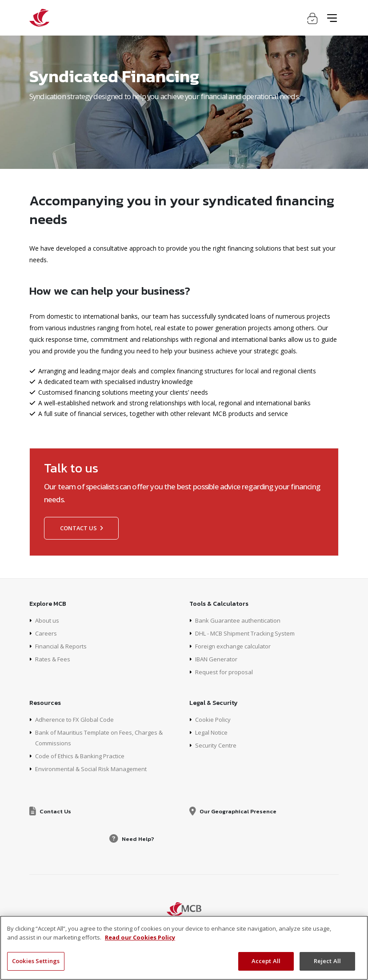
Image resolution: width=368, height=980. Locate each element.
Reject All (327, 961)
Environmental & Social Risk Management (95, 769)
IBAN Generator (218, 659)
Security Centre (217, 745)
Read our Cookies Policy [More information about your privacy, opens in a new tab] (140, 937)
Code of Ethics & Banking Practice (84, 756)
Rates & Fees (54, 659)
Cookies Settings (36, 961)
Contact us (81, 528)
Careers (46, 633)
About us (48, 620)
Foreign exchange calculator (236, 646)
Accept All (266, 961)
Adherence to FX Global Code (77, 719)
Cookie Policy (214, 719)
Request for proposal (226, 672)
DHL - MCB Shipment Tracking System (251, 633)
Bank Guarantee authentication (240, 620)
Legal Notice (213, 732)
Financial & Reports (63, 646)
